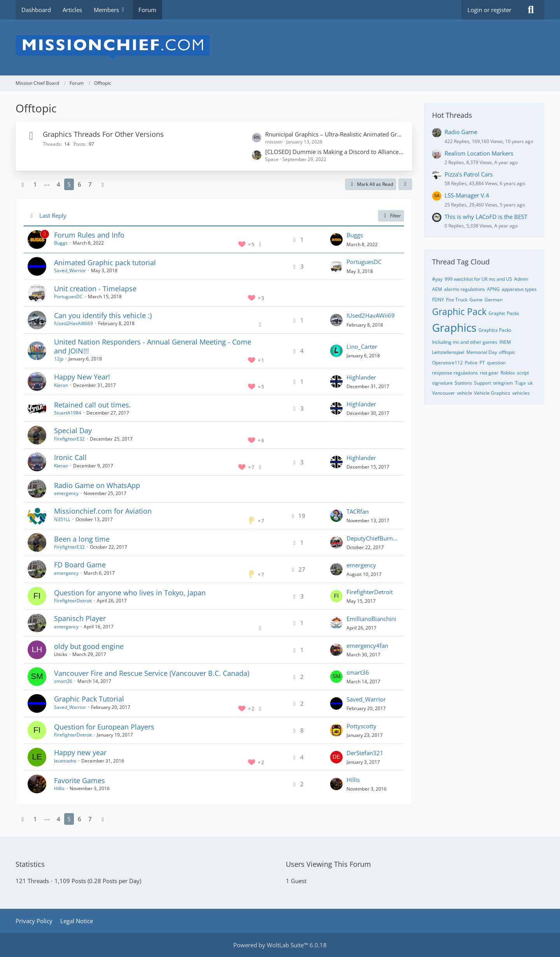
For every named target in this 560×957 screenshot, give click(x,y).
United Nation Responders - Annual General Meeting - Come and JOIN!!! (153, 346)
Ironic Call (70, 457)
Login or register (489, 10)
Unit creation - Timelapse (95, 289)
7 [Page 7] (90, 184)
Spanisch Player (80, 618)
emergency (66, 493)
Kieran (61, 385)
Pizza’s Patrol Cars (469, 174)
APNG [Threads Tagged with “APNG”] (493, 289)
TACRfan (358, 511)
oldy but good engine (89, 646)
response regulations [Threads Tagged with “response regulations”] (455, 373)
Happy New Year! (82, 377)
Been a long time (82, 539)
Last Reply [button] (53, 215)
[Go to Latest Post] (336, 240)
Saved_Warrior (70, 270)
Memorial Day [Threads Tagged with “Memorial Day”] (482, 352)
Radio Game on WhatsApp (97, 485)
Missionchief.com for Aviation (103, 511)
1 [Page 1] (35, 184)
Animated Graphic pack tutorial (105, 262)
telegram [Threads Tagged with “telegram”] (503, 383)
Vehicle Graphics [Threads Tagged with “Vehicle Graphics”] (492, 393)
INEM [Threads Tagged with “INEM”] (505, 342)
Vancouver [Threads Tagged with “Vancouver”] (444, 393)
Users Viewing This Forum (328, 864)
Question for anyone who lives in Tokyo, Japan (130, 593)
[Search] (531, 10)
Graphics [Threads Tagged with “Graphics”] (454, 327)
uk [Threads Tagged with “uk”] (530, 383)
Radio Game (461, 132)
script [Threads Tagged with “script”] (523, 373)
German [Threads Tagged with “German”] (493, 300)
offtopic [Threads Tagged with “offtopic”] (507, 352)
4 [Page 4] (59, 184)
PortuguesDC (364, 262)
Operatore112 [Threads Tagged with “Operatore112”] (447, 363)
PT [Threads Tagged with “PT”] (482, 363)
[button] (405, 184)
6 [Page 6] (80, 184)
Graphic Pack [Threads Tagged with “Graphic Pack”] (459, 311)
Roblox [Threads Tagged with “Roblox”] (508, 373)
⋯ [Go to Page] (47, 184)
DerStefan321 (365, 753)
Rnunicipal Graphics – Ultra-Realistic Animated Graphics (335, 134)
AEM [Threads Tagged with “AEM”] (437, 289)
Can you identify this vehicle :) (103, 315)
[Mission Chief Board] (280, 47)
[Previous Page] (23, 184)
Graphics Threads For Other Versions (103, 134)
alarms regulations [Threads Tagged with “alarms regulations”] (465, 289)
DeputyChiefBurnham (373, 538)
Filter (391, 216)
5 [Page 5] (69, 184)
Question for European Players (104, 727)
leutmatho (65, 761)
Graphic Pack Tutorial (89, 699)
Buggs (61, 243)
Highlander (361, 377)
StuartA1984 (68, 413)
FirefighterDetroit (73, 601)
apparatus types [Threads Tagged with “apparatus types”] (519, 289)
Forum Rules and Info (89, 235)
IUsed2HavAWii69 (73, 323)
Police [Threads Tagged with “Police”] (471, 363)
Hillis (59, 788)
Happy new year (80, 752)
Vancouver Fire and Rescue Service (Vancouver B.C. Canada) (152, 673)
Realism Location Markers (479, 153)
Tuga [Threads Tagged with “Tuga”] (520, 383)
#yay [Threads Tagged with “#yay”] (437, 279)
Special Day (73, 430)
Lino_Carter (362, 346)
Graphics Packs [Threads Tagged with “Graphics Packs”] (495, 330)
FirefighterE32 (69, 439)
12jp (59, 359)
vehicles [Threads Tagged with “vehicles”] (521, 393)
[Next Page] (103, 184)
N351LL (62, 519)
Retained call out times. (93, 405)
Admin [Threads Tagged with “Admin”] (521, 279)
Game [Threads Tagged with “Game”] (476, 300)
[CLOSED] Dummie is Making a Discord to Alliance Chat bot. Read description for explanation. (335, 152)
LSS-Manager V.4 (467, 195)
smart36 (63, 681)
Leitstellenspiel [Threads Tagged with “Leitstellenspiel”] (448, 352)
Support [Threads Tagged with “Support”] (483, 383)
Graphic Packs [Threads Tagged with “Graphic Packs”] (504, 313)
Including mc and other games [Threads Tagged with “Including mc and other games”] (465, 342)
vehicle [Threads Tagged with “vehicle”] (465, 393)
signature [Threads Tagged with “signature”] (442, 383)
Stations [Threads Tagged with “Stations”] (463, 383)
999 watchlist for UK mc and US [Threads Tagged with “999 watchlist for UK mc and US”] (478, 279)
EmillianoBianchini (371, 619)
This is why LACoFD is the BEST (486, 217)
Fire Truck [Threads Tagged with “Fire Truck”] (457, 300)
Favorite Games (80, 780)
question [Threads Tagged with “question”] (496, 363)
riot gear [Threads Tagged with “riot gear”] (489, 373)
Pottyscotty (361, 726)
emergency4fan (367, 646)
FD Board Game (80, 565)
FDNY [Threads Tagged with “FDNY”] (438, 300)
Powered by (280, 945)
